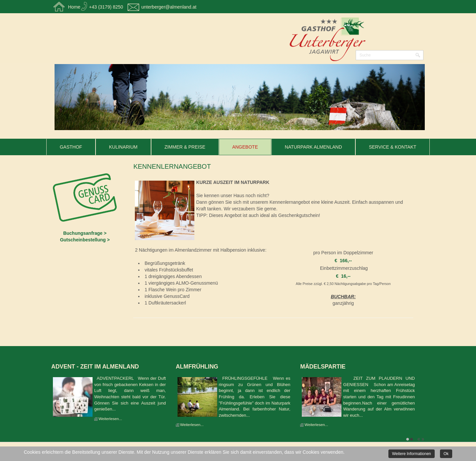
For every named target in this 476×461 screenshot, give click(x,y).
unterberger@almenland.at (169, 7)
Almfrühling (197, 367)
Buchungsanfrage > (85, 233)
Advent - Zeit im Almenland (95, 367)
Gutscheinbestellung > (85, 240)
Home (74, 7)
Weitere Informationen (412, 454)
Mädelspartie (323, 367)
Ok (446, 454)
